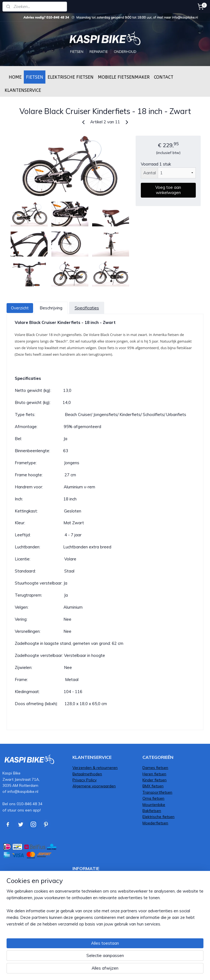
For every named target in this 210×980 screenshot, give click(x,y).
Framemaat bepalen (91, 891)
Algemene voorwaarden (94, 786)
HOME (15, 77)
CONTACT (164, 77)
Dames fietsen (155, 767)
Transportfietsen (157, 792)
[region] (69, 947)
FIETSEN (35, 77)
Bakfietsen (152, 811)
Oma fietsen (153, 798)
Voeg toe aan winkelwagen (168, 190)
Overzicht (20, 308)
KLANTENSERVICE (23, 90)
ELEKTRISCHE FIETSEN (71, 77)
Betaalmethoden (87, 774)
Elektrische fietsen (158, 817)
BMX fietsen (153, 786)
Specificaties (87, 308)
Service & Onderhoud (91, 885)
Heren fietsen (154, 774)
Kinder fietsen (154, 780)
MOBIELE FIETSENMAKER (124, 77)
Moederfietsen (155, 823)
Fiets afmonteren (88, 879)
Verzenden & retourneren (95, 767)
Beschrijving (51, 308)
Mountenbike (154, 804)
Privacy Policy (84, 780)
